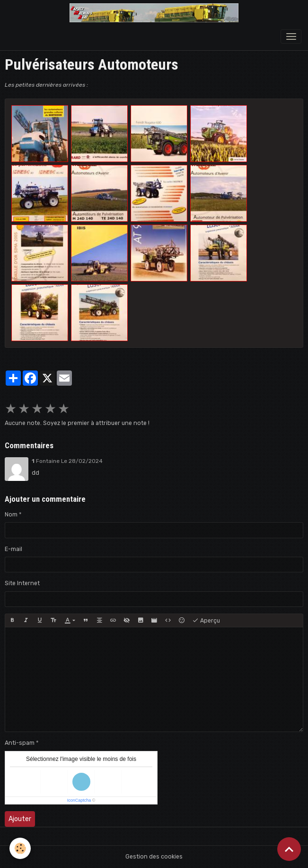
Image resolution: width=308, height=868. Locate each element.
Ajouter (20, 819)
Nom (11, 515)
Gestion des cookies (154, 857)
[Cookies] (20, 848)
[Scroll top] (289, 849)
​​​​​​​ (159, 133)
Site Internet (22, 583)
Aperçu (206, 621)
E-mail (13, 549)
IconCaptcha (79, 800)
